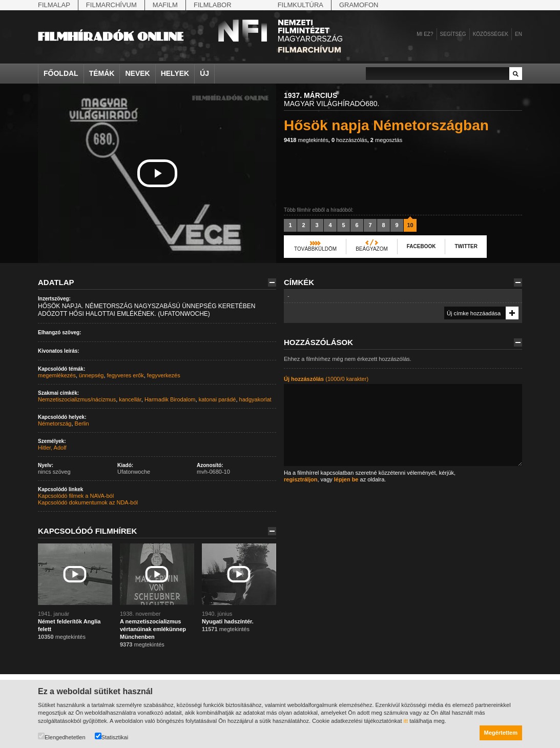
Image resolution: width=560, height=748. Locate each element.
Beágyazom (372, 249)
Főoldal (61, 73)
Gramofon (359, 5)
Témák (102, 73)
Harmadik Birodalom (170, 399)
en (518, 34)
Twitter (466, 246)
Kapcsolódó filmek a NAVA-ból (76, 496)
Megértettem (501, 733)
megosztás (386, 140)
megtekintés (306, 140)
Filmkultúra (300, 5)
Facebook (421, 246)
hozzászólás (349, 140)
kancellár (130, 399)
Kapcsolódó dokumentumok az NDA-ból (88, 502)
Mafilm (165, 5)
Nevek (137, 73)
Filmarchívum (111, 5)
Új (204, 73)
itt (406, 721)
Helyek (175, 73)
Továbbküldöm (315, 249)
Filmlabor (213, 5)
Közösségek (491, 34)
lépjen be (346, 479)
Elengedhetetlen (62, 736)
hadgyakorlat (255, 399)
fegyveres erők (126, 375)
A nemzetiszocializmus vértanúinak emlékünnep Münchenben (153, 629)
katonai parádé (217, 399)
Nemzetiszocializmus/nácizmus (77, 399)
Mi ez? (425, 34)
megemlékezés (57, 375)
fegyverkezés (164, 375)
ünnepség (91, 375)
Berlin (82, 423)
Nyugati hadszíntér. (228, 621)
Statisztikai (112, 736)
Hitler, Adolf (52, 448)
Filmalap (54, 5)
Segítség (453, 34)
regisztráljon (300, 479)
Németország (55, 423)
